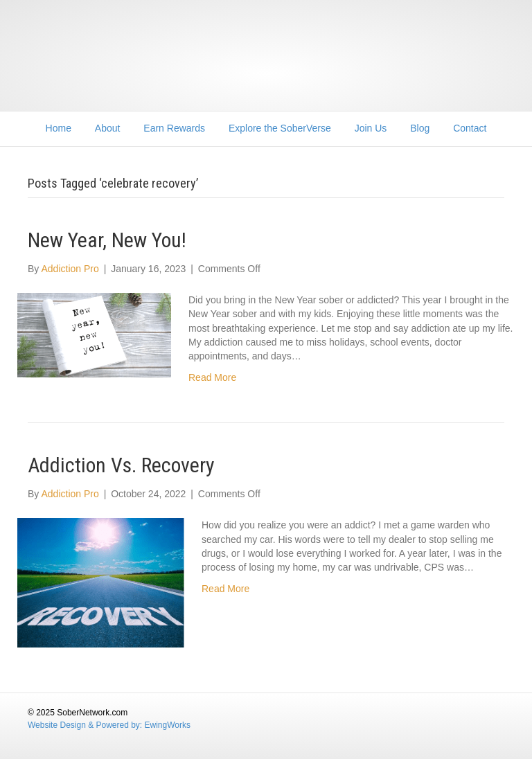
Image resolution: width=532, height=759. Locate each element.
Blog (420, 128)
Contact (470, 128)
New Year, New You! (107, 240)
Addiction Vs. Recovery (121, 465)
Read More (212, 377)
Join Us (371, 128)
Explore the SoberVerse (280, 128)
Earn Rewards (174, 128)
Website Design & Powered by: (86, 725)
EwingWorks (168, 725)
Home (59, 128)
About (108, 128)
